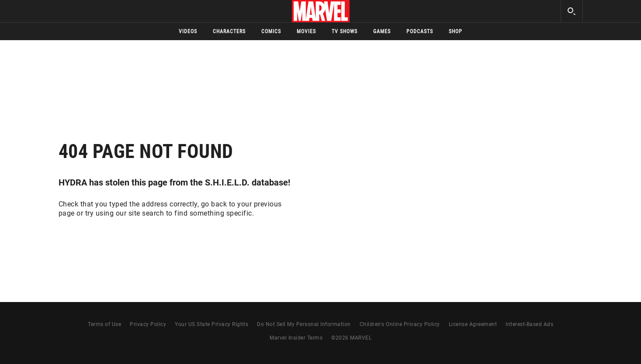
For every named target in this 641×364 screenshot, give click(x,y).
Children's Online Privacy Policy (400, 324)
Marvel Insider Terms (296, 338)
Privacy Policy (148, 324)
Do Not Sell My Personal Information (304, 324)
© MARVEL (351, 338)
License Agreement (473, 324)
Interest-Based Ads (529, 324)
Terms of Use (104, 324)
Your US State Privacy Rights (211, 324)
